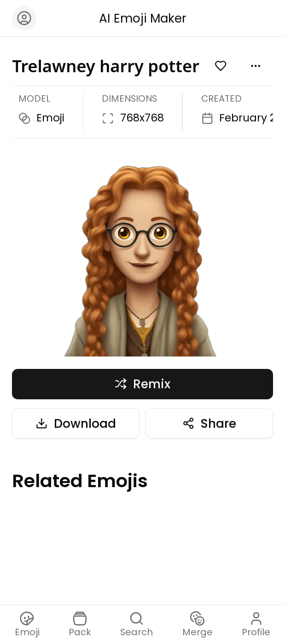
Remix (142, 384)
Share (209, 423)
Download (76, 423)
